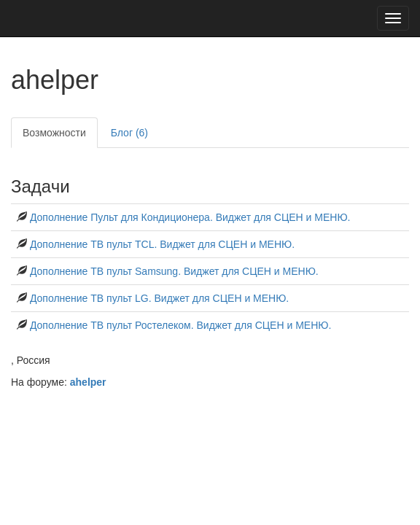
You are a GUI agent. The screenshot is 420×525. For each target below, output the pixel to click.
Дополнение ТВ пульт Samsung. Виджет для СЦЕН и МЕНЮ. (174, 271)
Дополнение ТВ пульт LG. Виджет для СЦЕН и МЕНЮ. (159, 298)
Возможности (54, 133)
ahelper (88, 382)
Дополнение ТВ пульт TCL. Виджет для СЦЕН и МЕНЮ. (162, 244)
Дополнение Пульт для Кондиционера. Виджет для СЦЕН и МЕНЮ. (190, 217)
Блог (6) (129, 133)
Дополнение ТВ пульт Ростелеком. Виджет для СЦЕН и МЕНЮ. (180, 325)
